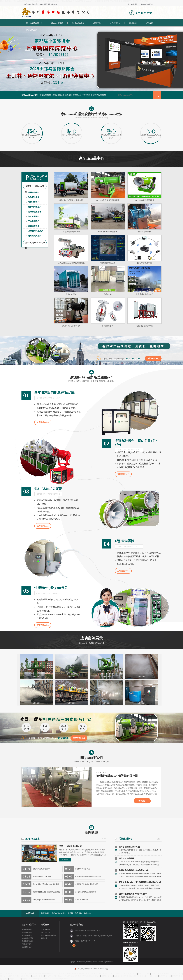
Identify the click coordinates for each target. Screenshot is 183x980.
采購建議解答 (126, 839)
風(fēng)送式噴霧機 (59, 913)
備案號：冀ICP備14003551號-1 (85, 941)
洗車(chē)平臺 (71, 294)
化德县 (130, 976)
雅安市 (12, 979)
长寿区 (54, 976)
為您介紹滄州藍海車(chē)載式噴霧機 (46, 884)
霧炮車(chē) (77, 95)
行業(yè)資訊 (45, 930)
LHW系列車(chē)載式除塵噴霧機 (71, 263)
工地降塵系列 (34, 221)
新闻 (73, 976)
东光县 (5, 979)
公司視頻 (149, 23)
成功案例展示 (91, 641)
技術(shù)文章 (32, 839)
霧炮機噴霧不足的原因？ (42, 869)
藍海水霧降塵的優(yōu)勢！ (130, 847)
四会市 (67, 976)
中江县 (22, 976)
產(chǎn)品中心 (91, 158)
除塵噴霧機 (45, 913)
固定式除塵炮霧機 (81, 900)
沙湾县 (156, 976)
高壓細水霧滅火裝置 (144, 326)
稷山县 (180, 974)
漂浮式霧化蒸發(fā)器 (144, 294)
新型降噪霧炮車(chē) (71, 232)
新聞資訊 (91, 829)
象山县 (143, 976)
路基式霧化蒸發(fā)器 (71, 326)
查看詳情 (65, 860)
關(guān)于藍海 (57, 23)
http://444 (32, 979)
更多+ (104, 839)
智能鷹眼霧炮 (34, 197)
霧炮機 (70, 913)
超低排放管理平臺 (144, 263)
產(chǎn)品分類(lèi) (39, 177)
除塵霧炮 (69, 95)
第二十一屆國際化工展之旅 (70, 846)
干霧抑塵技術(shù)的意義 (42, 877)
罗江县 (85, 976)
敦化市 (141, 974)
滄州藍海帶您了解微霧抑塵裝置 (86, 884)
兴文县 (18, 979)
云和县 (25, 979)
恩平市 (123, 976)
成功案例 (37, 676)
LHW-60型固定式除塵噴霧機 (108, 200)
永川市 (149, 976)
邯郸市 (9, 976)
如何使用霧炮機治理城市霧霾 (86, 892)
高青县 (35, 976)
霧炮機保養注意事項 (82, 869)
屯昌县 (29, 976)
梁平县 (110, 976)
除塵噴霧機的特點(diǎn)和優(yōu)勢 (134, 870)
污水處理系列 (34, 217)
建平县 (3, 976)
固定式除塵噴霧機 (126, 858)
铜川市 (135, 974)
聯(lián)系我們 (32, 30)
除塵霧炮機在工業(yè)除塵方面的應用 (46, 892)
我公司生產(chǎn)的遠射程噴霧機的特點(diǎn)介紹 (140, 882)
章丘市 (16, 976)
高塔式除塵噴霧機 (100, 95)
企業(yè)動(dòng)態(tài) (49, 935)
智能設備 (108, 294)
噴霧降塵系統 (34, 226)
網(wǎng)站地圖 (133, 4)
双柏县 (167, 974)
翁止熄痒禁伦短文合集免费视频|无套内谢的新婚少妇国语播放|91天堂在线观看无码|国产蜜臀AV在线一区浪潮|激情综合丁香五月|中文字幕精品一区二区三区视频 (74, 1)
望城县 (160, 974)
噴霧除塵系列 (34, 193)
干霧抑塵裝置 (87, 95)
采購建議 (44, 938)
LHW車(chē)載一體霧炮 (108, 232)
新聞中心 (97, 23)
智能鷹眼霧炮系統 (108, 263)
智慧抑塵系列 (34, 202)
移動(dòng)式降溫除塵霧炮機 (71, 200)
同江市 (162, 976)
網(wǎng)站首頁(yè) (147, 4)
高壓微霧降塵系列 (36, 231)
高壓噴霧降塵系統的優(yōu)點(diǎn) (88, 877)
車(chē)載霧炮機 (58, 95)
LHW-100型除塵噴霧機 (145, 200)
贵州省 (41, 976)
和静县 (104, 976)
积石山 (61, 976)
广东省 (147, 974)
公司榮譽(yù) (115, 23)
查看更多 (142, 801)
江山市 (48, 976)
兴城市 (154, 974)
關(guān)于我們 (91, 757)
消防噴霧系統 (108, 326)
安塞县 (98, 976)
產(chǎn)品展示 (78, 23)
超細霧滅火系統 (35, 236)
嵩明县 (136, 976)
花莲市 (175, 976)
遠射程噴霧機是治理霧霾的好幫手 (133, 894)
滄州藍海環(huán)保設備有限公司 (40, 4)
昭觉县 (78, 976)
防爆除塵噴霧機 (46, 95)
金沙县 (168, 976)
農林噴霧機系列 (35, 207)
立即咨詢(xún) (153, 358)
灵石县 (173, 974)
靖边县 (91, 976)
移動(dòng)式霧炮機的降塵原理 (44, 900)
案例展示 (133, 23)
